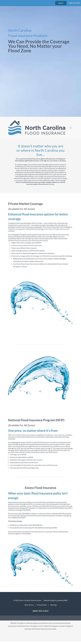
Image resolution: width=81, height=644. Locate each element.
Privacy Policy (42, 605)
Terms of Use (29, 605)
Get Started (40, 567)
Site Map (53, 605)
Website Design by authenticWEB (56, 600)
